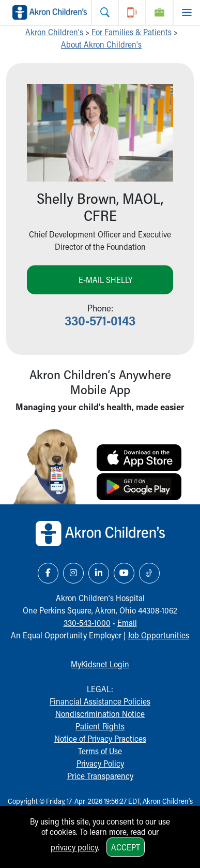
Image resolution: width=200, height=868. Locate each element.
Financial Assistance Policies (100, 701)
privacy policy (74, 847)
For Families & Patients (132, 32)
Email (127, 623)
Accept (126, 847)
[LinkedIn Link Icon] (99, 573)
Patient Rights (100, 726)
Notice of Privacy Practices (100, 738)
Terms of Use (100, 751)
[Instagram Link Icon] (73, 573)
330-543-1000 (87, 623)
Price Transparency (100, 776)
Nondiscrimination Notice (100, 714)
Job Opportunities (158, 635)
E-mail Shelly (105, 280)
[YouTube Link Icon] (124, 573)
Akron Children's (54, 32)
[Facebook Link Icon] (48, 573)
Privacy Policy (100, 763)
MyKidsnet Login (100, 664)
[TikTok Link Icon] (149, 573)
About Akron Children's (101, 44)
